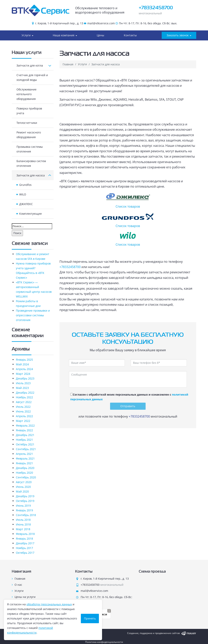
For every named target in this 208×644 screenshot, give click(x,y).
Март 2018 (23, 529)
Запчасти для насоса (34, 175)
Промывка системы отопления (30, 149)
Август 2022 (24, 402)
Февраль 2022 (25, 426)
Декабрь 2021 (25, 435)
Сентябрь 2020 (26, 477)
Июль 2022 (23, 407)
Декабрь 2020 (25, 468)
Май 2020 (22, 491)
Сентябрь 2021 (26, 449)
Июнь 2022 (23, 411)
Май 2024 (22, 364)
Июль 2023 (23, 383)
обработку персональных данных (49, 604)
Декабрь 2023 (25, 378)
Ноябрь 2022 (24, 397)
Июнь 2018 (23, 524)
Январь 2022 (24, 430)
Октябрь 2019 (25, 501)
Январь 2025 (24, 360)
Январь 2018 (24, 539)
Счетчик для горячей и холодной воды (32, 77)
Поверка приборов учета (29, 111)
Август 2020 (24, 482)
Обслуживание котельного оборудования (26, 94)
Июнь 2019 (23, 506)
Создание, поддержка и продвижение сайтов (153, 633)
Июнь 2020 (23, 487)
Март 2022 (23, 421)
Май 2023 (22, 388)
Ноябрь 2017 (24, 548)
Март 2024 (23, 374)
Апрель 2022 (24, 416)
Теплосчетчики (27, 123)
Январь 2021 (24, 463)
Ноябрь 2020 (24, 473)
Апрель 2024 (24, 369)
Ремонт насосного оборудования (29, 135)
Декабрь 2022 (25, 393)
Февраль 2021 (25, 458)
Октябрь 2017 (25, 553)
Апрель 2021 (24, 454)
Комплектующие (31, 214)
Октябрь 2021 (25, 444)
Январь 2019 (24, 510)
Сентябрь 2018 (26, 515)
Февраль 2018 (25, 534)
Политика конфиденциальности (104, 642)
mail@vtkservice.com (101, 23)
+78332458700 (156, 8)
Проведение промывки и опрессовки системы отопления (33, 315)
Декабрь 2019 (25, 496)
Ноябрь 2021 (24, 440)
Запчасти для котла (34, 66)
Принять (90, 618)
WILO (23, 194)
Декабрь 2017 (25, 543)
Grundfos (25, 185)
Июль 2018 (23, 520)
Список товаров (128, 201)
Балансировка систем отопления (31, 163)
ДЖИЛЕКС (26, 204)
